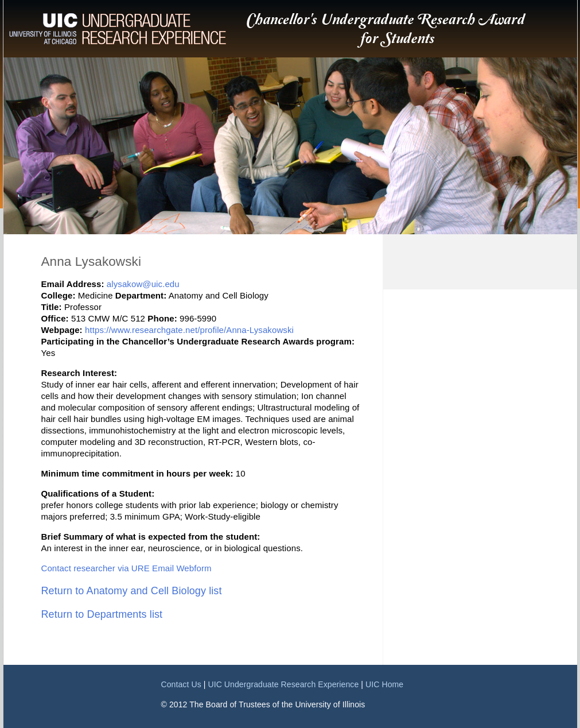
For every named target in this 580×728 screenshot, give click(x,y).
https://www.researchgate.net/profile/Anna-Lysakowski (189, 330)
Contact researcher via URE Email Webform (126, 568)
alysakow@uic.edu (143, 284)
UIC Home (384, 684)
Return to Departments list (102, 614)
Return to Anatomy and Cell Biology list (132, 591)
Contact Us (181, 684)
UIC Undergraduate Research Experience (283, 684)
